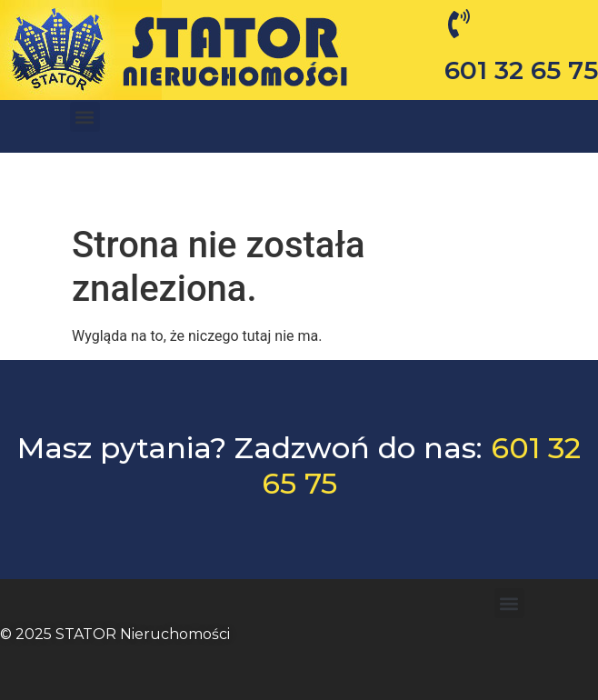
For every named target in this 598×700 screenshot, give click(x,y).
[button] (85, 120)
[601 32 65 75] (459, 24)
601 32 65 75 (521, 70)
